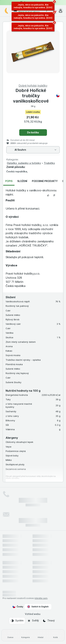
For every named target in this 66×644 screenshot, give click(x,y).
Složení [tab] (22, 181)
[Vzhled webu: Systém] (17, 621)
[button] (61, 11)
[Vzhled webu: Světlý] (33, 621)
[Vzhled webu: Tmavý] (49, 621)
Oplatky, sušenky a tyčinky (24, 163)
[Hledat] (41, 635)
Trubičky (49, 163)
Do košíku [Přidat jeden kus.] (33, 132)
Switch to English (38, 607)
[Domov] (10, 635)
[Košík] (56, 635)
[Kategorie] (25, 635)
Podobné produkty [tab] (45, 181)
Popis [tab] (9, 181)
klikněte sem (41, 598)
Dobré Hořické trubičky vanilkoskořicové (36, 96)
